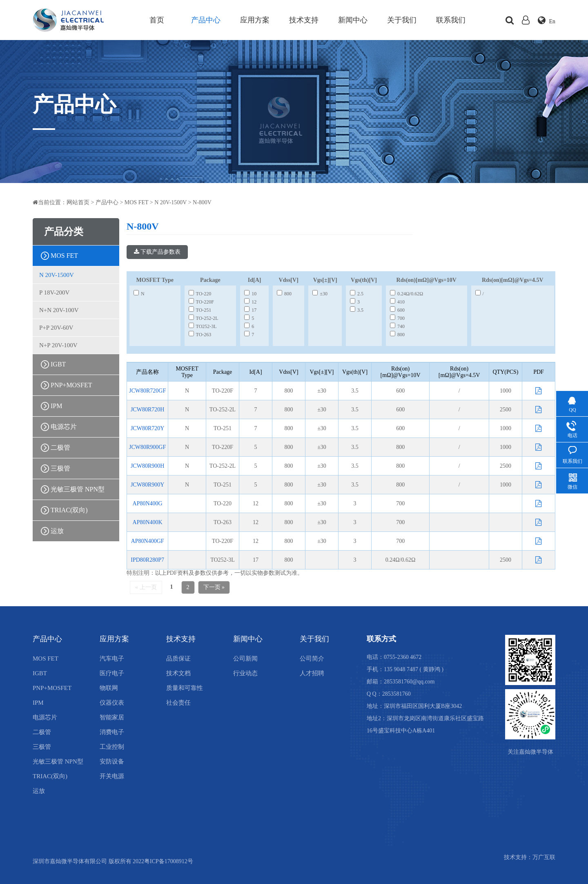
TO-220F (201, 302)
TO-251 (200, 310)
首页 (157, 20)
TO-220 (200, 294)
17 (250, 310)
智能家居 (112, 717)
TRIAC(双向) (69, 510)
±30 (320, 294)
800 (284, 294)
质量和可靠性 (185, 688)
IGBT (58, 364)
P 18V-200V (54, 292)
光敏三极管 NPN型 (78, 489)
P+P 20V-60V (56, 328)
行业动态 (245, 673)
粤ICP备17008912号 (169, 861)
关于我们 (402, 20)
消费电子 (112, 732)
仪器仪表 (112, 703)
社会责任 (178, 703)
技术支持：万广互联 (530, 861)
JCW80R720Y (147, 428)
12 (250, 302)
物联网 (109, 688)
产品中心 (206, 20)
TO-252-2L (204, 318)
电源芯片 (64, 427)
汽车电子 (112, 659)
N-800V (202, 202)
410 (397, 302)
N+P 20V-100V (58, 345)
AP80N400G (148, 503)
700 (397, 318)
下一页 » (214, 587)
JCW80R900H (147, 466)
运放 (57, 531)
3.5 (357, 310)
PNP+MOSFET (71, 385)
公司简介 (312, 659)
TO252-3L (203, 326)
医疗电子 (112, 673)
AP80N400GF (148, 541)
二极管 (60, 448)
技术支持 (304, 20)
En (547, 21)
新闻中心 (353, 20)
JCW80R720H (147, 410)
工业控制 (112, 747)
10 (250, 294)
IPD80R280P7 (147, 560)
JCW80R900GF (147, 447)
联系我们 (451, 20)
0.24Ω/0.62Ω (406, 294)
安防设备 (112, 761)
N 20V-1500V (170, 202)
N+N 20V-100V (59, 310)
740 (397, 326)
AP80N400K (148, 522)
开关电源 (112, 776)
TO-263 (200, 335)
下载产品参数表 (157, 252)
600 (397, 310)
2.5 (357, 294)
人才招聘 (312, 673)
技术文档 (178, 673)
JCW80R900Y (147, 485)
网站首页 (78, 202)
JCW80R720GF (147, 391)
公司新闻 (245, 659)
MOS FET (136, 202)
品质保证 (178, 659)
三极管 (60, 468)
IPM (56, 406)
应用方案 (255, 20)
